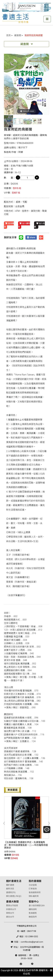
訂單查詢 (33, 889)
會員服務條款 (35, 893)
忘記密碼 (33, 885)
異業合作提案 (12, 906)
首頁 (8, 35)
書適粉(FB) (11, 893)
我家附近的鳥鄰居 (34, 35)
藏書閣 (18, 35)
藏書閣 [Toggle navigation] (27, 44)
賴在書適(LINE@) (14, 896)
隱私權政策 (34, 896)
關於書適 (10, 885)
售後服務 (33, 913)
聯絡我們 (33, 917)
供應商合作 (11, 909)
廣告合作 (10, 917)
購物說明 (33, 909)
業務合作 (10, 913)
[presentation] (4, 823)
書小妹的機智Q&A (37, 906)
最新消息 (10, 889)
